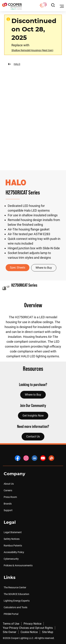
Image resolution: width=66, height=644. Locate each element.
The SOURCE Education (16, 594)
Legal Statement (13, 532)
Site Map (48, 632)
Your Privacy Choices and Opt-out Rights (28, 628)
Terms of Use (11, 624)
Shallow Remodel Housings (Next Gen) (32, 50)
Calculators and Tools (15, 607)
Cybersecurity (11, 559)
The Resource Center (15, 587)
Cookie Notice (29, 632)
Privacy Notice (32, 624)
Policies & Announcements (18, 565)
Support (8, 510)
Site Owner (10, 632)
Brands (8, 504)
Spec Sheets (18, 268)
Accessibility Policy (14, 552)
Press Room (10, 497)
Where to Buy (44, 268)
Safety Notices (12, 539)
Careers (8, 490)
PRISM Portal (11, 614)
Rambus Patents (13, 546)
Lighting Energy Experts (17, 601)
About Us (9, 484)
